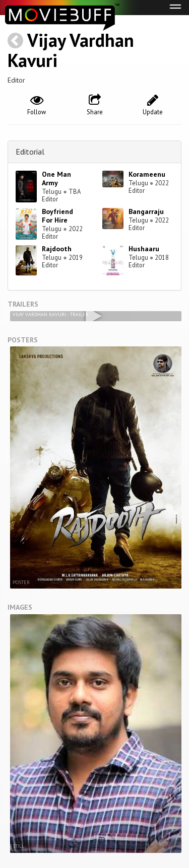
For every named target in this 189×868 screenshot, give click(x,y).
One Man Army (56, 178)
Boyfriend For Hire (57, 216)
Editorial (30, 152)
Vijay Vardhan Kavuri (71, 50)
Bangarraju (146, 211)
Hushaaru (144, 249)
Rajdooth (57, 249)
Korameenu (147, 174)
